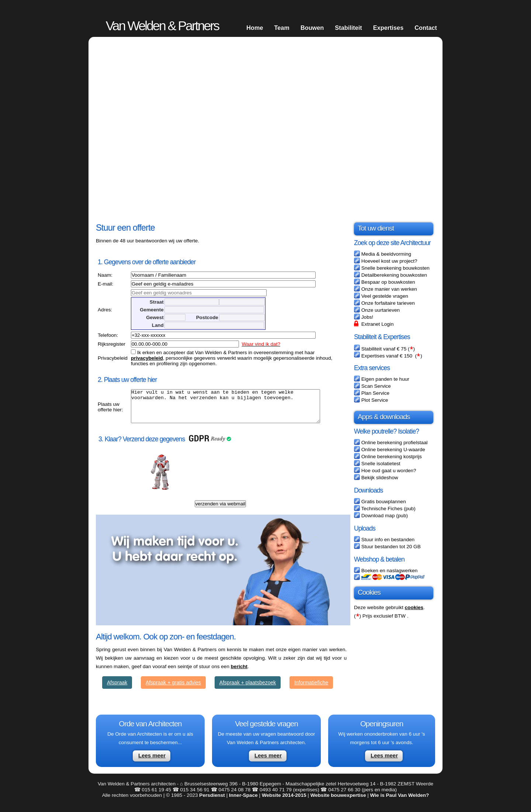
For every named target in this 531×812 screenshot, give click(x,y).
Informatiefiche (311, 689)
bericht (239, 673)
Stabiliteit (348, 28)
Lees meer (152, 762)
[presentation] (234, 480)
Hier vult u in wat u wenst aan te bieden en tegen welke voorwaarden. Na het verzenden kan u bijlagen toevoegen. (235, 410)
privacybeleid (145, 358)
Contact (426, 28)
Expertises (388, 28)
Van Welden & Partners (162, 26)
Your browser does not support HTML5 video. (265, 129)
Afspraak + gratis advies (173, 689)
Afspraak (117, 689)
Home (255, 28)
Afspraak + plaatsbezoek (248, 689)
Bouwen (312, 28)
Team (282, 28)
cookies (414, 607)
